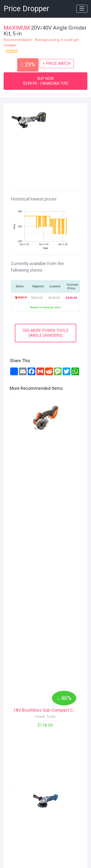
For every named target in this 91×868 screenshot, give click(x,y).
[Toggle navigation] (82, 9)
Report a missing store (45, 307)
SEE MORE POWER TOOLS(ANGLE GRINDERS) (45, 333)
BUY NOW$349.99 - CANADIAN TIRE (46, 81)
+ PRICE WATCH (57, 63)
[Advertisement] (47, 156)
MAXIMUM (17, 28)
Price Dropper (26, 9)
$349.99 (71, 298)
